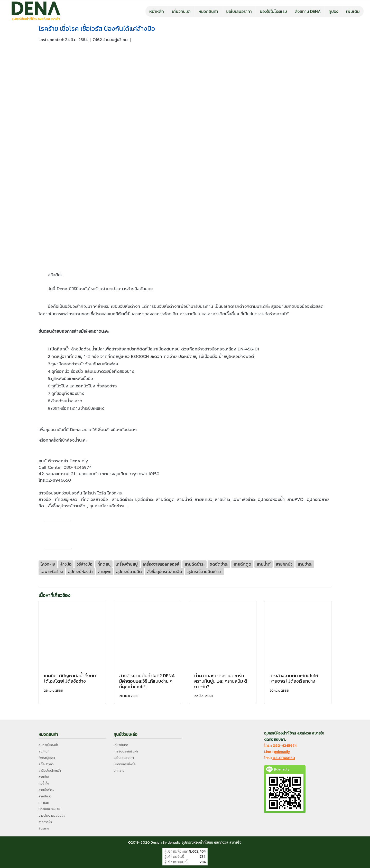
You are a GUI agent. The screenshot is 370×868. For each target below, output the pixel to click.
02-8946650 (284, 758)
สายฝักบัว (45, 796)
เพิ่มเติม (353, 11)
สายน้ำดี (44, 777)
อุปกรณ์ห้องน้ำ (48, 745)
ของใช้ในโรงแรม (273, 11)
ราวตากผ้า (45, 822)
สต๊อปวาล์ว (46, 764)
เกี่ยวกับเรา (181, 11)
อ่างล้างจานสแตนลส (52, 816)
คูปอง (333, 11)
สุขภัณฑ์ (44, 751)
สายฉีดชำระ (46, 790)
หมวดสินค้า (208, 11)
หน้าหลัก (157, 11)
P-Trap (44, 803)
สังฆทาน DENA (308, 11)
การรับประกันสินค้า (126, 751)
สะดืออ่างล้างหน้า (50, 771)
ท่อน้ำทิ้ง (44, 784)
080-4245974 (285, 746)
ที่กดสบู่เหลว (47, 758)
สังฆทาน (44, 828)
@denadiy (282, 752)
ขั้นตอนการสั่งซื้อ (125, 764)
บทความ (119, 771)
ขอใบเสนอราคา (239, 11)
